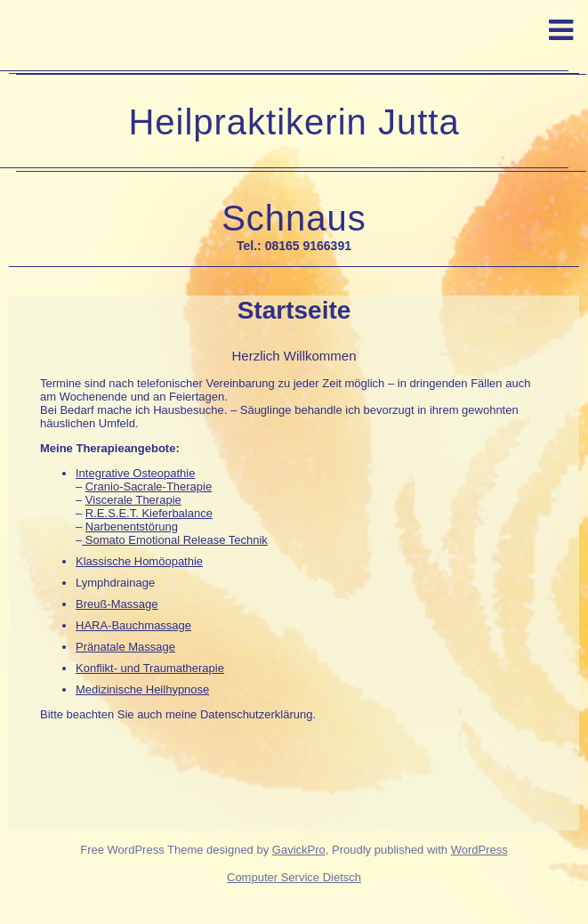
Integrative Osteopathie (135, 473)
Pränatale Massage (125, 647)
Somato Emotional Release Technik (175, 540)
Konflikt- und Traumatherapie (150, 668)
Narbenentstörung (132, 527)
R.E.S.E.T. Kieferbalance (149, 513)
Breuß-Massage (117, 604)
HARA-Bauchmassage (133, 625)
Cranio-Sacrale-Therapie (149, 486)
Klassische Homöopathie (139, 561)
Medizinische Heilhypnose (142, 689)
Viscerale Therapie (133, 500)
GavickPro (299, 850)
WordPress (479, 850)
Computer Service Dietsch (294, 877)
